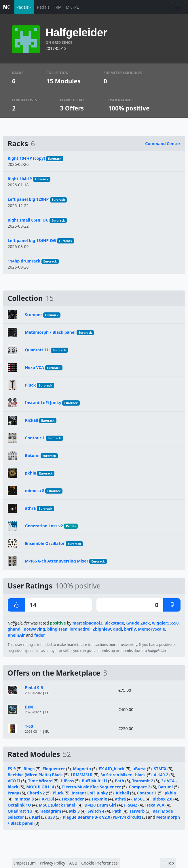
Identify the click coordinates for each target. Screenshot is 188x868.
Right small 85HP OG (28, 220)
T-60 (29, 726)
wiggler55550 (165, 623)
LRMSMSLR (82, 775)
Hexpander (73, 799)
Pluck (31, 385)
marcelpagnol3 (88, 623)
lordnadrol (80, 629)
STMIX (160, 769)
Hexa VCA (35, 367)
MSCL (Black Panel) (58, 805)
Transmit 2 (143, 781)
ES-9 (12, 769)
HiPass (67, 781)
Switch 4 (96, 811)
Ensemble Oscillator (45, 543)
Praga (14, 793)
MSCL (139, 799)
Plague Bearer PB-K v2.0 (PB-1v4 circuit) (102, 817)
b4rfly (130, 629)
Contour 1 (35, 438)
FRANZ (131, 805)
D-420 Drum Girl (100, 805)
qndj (118, 629)
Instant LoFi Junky (43, 403)
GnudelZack (138, 623)
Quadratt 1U (37, 350)
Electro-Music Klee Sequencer (92, 787)
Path (119, 781)
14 (22, 605)
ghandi (15, 629)
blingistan (57, 629)
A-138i (48, 799)
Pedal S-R (34, 688)
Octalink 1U (19, 805)
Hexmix (99, 799)
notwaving (34, 629)
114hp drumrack (24, 261)
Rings (29, 769)
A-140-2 (161, 775)
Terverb (137, 811)
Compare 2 (140, 787)
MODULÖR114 (40, 787)
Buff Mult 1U (94, 781)
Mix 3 (74, 811)
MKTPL (72, 7)
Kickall (32, 420)
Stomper (34, 315)
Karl (36, 817)
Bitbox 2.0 (163, 799)
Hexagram (51, 811)
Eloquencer (54, 769)
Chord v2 (36, 793)
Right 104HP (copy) (26, 158)
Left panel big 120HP (28, 199)
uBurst (139, 769)
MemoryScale (151, 629)
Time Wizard (40, 781)
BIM (29, 707)
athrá (31, 508)
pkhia (31, 473)
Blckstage (114, 623)
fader (40, 635)
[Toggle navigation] (178, 7)
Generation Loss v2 (44, 526)
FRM (58, 7)
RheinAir (16, 635)
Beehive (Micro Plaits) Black (35, 775)
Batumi (32, 455)
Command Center (163, 144)
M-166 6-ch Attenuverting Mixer (57, 561)
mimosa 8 (35, 491)
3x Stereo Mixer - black (123, 775)
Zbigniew (102, 629)
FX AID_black (112, 769)
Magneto (82, 769)
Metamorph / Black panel (50, 332)
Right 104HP (20, 179)
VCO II (14, 781)
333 (51, 817)
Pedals (43, 7)
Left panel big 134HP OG (32, 240)
